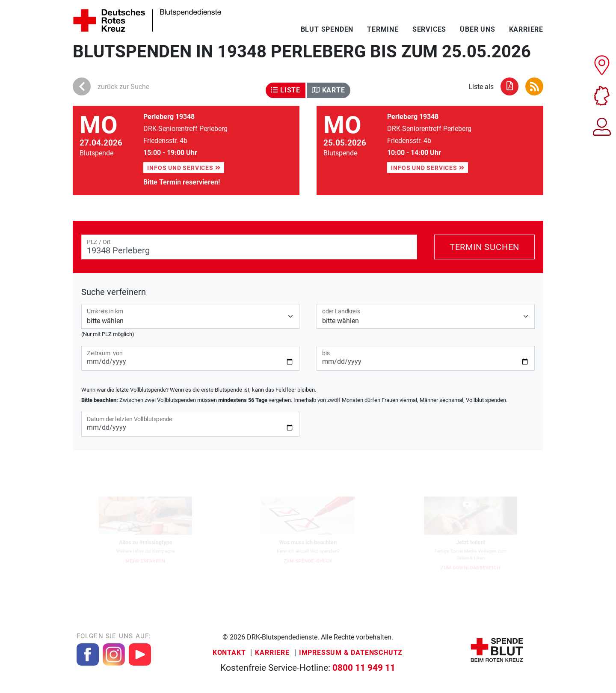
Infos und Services (184, 168)
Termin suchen (484, 247)
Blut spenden (327, 29)
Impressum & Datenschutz (351, 653)
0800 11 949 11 (364, 668)
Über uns (477, 29)
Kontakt (229, 653)
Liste (286, 90)
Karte (329, 90)
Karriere (526, 29)
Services (429, 29)
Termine (383, 29)
